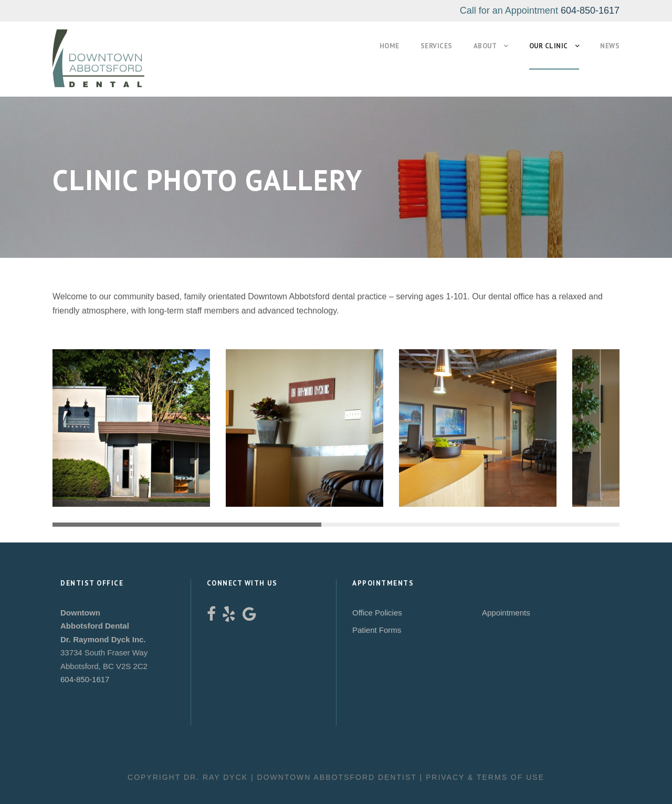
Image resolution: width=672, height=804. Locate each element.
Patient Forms (377, 630)
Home (376, 46)
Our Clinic (545, 46)
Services (426, 46)
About (478, 46)
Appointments (506, 613)
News (609, 46)
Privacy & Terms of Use (485, 777)
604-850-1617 (590, 11)
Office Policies (377, 613)
